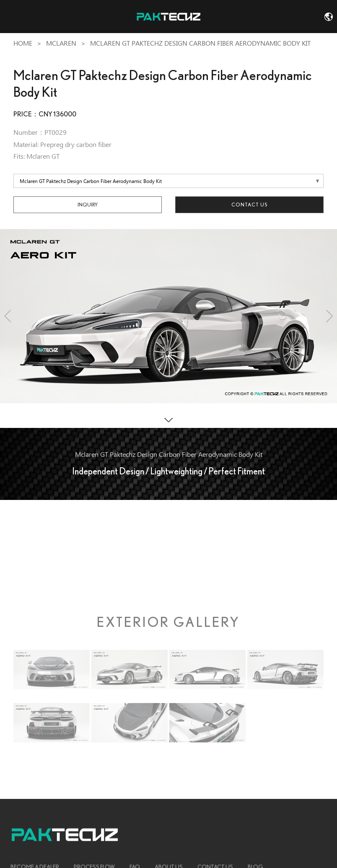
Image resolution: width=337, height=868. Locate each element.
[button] (8, 316)
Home (23, 43)
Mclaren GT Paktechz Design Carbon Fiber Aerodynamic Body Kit (200, 43)
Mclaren (61, 43)
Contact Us (249, 205)
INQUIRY (88, 205)
